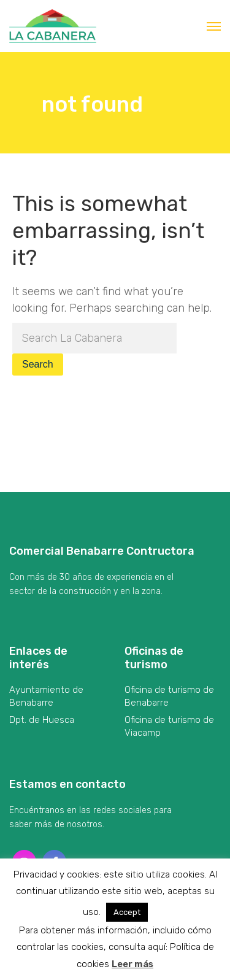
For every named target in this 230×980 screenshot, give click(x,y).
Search (38, 364)
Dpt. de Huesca (42, 720)
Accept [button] (127, 912)
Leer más (132, 964)
